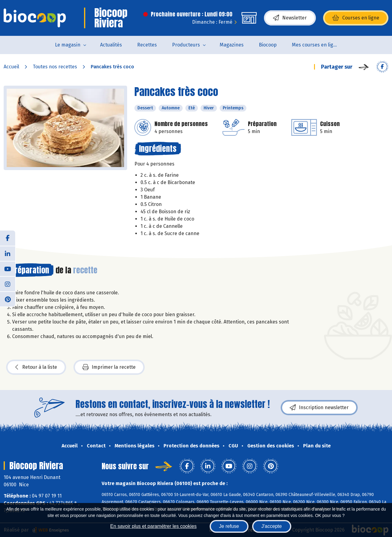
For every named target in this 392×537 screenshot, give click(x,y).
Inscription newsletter (319, 408)
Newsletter (290, 18)
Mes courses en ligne (315, 45)
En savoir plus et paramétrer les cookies (153, 526)
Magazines (232, 45)
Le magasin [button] (68, 45)
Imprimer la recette (109, 367)
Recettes (147, 45)
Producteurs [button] (186, 45)
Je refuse (229, 526)
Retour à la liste (36, 367)
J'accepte (272, 526)
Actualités (111, 45)
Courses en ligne (356, 18)
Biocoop (268, 45)
